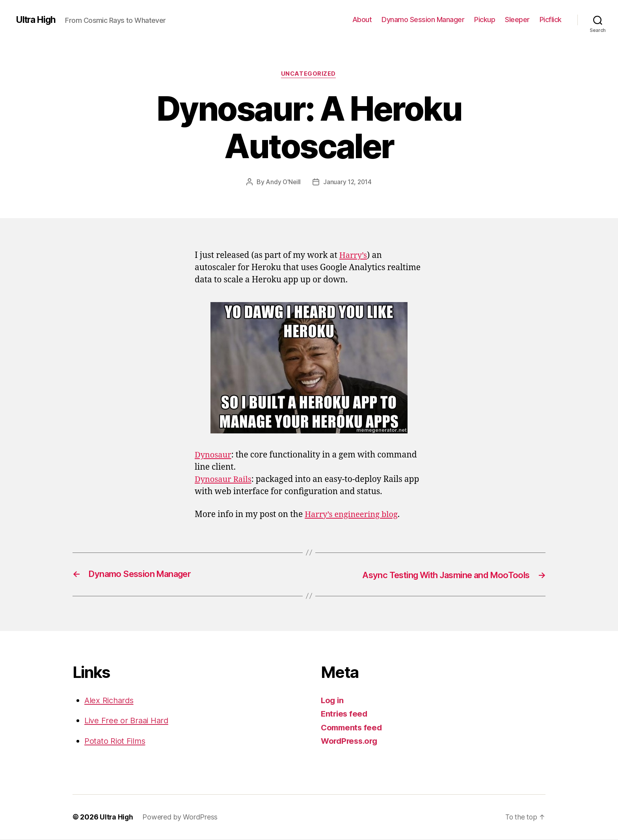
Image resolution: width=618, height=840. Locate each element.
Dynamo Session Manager (423, 20)
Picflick (551, 20)
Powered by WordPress (181, 818)
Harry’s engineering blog (353, 515)
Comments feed (353, 728)
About (362, 20)
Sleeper (517, 20)
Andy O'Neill (283, 183)
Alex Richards (110, 701)
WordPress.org (351, 742)
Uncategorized (309, 75)
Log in (333, 701)
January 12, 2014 (348, 183)
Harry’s (354, 256)
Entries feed (345, 714)
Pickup (485, 20)
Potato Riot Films (116, 741)
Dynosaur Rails (224, 480)
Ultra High (37, 20)
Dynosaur (214, 456)
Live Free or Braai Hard (128, 721)
